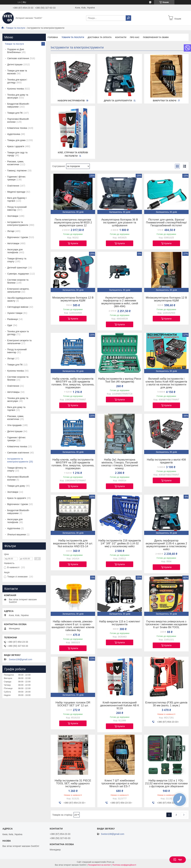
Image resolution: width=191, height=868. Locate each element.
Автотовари (13, 243)
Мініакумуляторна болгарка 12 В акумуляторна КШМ (73, 299)
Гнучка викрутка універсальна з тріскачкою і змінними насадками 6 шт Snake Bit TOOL (166, 624)
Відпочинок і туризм (18, 237)
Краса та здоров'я (17, 498)
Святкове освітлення (18, 58)
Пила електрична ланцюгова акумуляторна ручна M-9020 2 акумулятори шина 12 (73, 223)
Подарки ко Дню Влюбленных (16, 51)
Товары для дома (16, 140)
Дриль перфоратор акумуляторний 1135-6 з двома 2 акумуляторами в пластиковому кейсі (166, 545)
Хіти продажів (14, 425)
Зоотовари (13, 216)
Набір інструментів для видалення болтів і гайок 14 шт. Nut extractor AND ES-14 (73, 544)
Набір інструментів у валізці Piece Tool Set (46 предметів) (120, 380)
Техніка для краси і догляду (17, 81)
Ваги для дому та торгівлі (16, 409)
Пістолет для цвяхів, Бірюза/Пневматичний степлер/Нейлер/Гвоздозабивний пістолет (166, 223)
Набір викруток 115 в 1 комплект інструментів (120, 623)
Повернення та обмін (156, 37)
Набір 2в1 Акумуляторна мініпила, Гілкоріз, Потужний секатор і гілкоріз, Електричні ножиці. (120, 464)
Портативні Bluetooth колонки (18, 120)
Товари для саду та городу (17, 154)
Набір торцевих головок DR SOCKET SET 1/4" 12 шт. (73, 704)
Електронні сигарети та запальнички (19, 342)
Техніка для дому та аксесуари (18, 96)
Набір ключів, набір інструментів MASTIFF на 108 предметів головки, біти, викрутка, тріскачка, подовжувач (73, 383)
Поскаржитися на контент (99, 865)
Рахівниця (12, 319)
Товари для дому (16, 486)
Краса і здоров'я (16, 146)
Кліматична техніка (17, 128)
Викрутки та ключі (165, 101)
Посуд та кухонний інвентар (17, 208)
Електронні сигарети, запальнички (18, 290)
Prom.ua (110, 862)
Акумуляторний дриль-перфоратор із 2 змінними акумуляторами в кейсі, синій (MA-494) (120, 302)
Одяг (10, 325)
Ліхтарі (11, 231)
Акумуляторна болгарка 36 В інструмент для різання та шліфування (120, 223)
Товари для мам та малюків (17, 72)
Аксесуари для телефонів (15, 251)
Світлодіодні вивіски (18, 307)
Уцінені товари (15, 313)
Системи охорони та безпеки (18, 281)
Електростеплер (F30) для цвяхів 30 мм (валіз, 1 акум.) (166, 704)
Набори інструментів (71, 101)
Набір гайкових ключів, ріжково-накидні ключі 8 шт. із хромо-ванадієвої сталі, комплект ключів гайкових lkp (73, 626)
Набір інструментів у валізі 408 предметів (166, 461)
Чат (178, 860)
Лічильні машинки (17, 535)
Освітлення (13, 186)
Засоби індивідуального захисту (20, 299)
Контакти (121, 37)
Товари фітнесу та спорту (17, 260)
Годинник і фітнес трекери (16, 178)
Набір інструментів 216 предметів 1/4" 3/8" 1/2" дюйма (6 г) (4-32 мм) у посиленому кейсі (120, 544)
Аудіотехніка (14, 134)
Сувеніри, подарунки (18, 274)
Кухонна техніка (16, 89)
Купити (74, 243)
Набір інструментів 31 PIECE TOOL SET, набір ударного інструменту (73, 784)
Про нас (135, 37)
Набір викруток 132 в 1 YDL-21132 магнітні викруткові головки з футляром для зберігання (166, 784)
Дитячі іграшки (15, 64)
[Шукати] (128, 18)
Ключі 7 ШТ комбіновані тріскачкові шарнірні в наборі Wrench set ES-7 (120, 784)
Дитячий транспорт (17, 268)
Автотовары (13, 392)
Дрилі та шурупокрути (118, 101)
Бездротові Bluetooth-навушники (18, 105)
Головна (53, 37)
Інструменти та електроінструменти (18, 224)
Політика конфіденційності (124, 865)
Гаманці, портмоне (17, 171)
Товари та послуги (15, 28)
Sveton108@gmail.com (21, 659)
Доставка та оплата (100, 37)
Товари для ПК (15, 113)
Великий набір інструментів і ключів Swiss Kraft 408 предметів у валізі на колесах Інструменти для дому (166, 383)
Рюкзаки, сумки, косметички (16, 163)
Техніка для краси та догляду (18, 333)
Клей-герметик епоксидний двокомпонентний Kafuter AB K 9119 (120, 706)
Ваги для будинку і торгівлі (17, 199)
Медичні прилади (16, 192)
